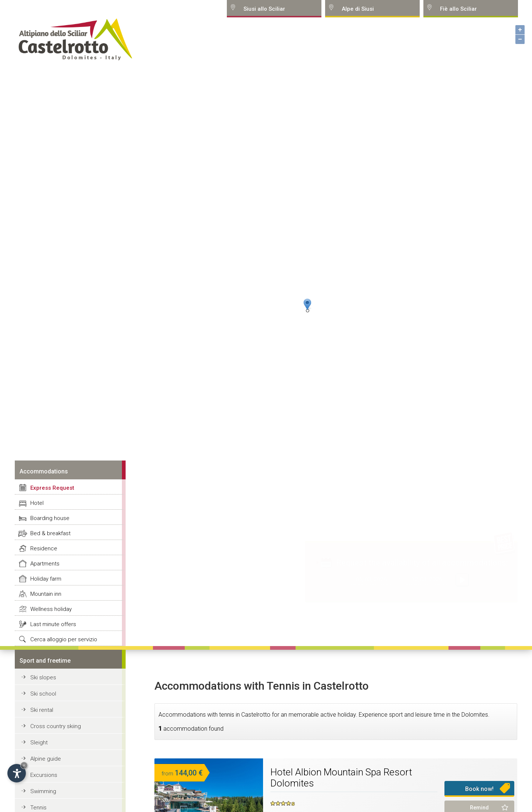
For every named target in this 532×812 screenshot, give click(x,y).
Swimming (43, 791)
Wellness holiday (51, 609)
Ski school (43, 694)
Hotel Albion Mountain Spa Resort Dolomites (341, 778)
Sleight (39, 743)
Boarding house (50, 518)
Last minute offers (53, 624)
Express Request (52, 488)
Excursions (44, 775)
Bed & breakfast (50, 533)
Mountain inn (46, 594)
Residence (44, 548)
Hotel (37, 503)
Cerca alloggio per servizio (64, 639)
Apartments (45, 564)
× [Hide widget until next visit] (24, 765)
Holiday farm (46, 579)
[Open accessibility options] (17, 773)
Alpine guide (46, 759)
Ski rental (42, 710)
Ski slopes (43, 677)
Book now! (479, 789)
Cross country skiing (56, 726)
